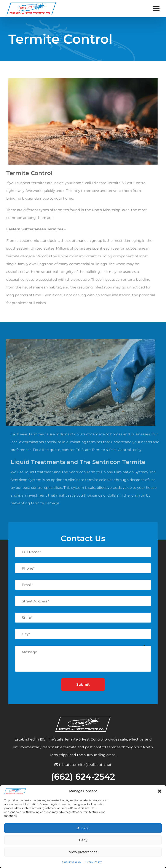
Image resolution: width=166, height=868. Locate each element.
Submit (83, 684)
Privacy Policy (93, 862)
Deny (83, 840)
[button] (160, 791)
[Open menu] (156, 9)
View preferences (83, 852)
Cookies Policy (72, 862)
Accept (83, 828)
